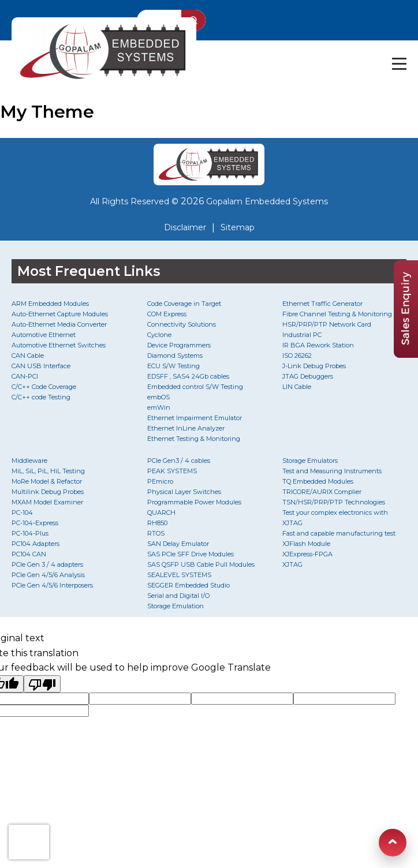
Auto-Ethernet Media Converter (59, 324)
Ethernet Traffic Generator (322, 304)
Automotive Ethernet (44, 335)
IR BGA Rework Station (318, 345)
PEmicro (160, 481)
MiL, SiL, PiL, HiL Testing (48, 471)
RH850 (157, 523)
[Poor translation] (42, 684)
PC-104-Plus (30, 533)
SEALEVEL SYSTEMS (179, 575)
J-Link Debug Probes (314, 366)
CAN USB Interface (41, 366)
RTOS (156, 533)
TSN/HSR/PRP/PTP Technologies (334, 502)
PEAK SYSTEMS (172, 471)
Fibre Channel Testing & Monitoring (337, 314)
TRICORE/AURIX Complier (322, 492)
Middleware (29, 461)
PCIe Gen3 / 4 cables (179, 461)
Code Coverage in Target (184, 304)
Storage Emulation (176, 606)
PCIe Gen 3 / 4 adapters (47, 564)
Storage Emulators (310, 461)
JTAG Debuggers (308, 376)
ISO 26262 (297, 356)
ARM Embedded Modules (50, 304)
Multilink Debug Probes (48, 492)
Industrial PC (302, 335)
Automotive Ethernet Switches (59, 345)
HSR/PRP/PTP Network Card (327, 324)
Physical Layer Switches (184, 492)
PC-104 (22, 512)
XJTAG (292, 564)
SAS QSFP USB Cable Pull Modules (201, 564)
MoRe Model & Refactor (47, 481)
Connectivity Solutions (182, 324)
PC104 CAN (29, 554)
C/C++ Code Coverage (44, 387)
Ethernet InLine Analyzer (186, 428)
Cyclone (159, 335)
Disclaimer (185, 227)
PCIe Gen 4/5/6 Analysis (48, 575)
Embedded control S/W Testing (195, 387)
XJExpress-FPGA (307, 554)
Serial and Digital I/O (178, 596)
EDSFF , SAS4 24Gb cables (188, 376)
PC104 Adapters (36, 544)
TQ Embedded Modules (318, 481)
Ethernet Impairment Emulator (195, 418)
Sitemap (238, 227)
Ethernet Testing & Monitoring (194, 439)
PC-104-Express (35, 523)
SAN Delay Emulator (178, 544)
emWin (159, 407)
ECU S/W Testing (173, 366)
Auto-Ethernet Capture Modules (60, 314)
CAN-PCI (25, 376)
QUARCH (161, 512)
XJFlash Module (306, 544)
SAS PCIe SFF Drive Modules (191, 554)
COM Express (167, 314)
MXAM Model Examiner (47, 502)
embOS (158, 397)
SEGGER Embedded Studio (189, 585)
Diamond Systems (175, 356)
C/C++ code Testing (41, 397)
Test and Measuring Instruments (332, 471)
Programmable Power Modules (194, 502)
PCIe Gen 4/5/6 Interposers (52, 585)
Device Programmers (179, 345)
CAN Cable (28, 356)
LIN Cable (297, 387)
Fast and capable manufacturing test (339, 533)
